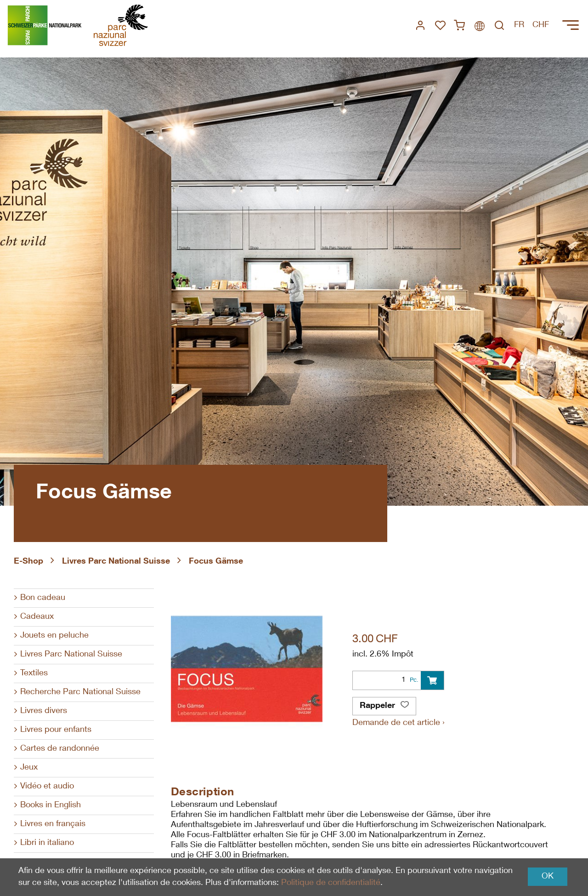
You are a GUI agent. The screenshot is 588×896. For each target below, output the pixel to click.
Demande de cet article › (399, 723)
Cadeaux (37, 617)
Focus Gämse (216, 562)
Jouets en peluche (54, 636)
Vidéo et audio (47, 787)
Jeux (29, 768)
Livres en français (53, 824)
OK (548, 877)
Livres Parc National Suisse (116, 562)
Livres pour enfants (56, 730)
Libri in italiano (47, 843)
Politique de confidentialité (331, 883)
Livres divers (44, 711)
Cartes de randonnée (60, 749)
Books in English (51, 805)
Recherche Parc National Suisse (80, 692)
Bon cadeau (43, 598)
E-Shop (28, 562)
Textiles (34, 673)
